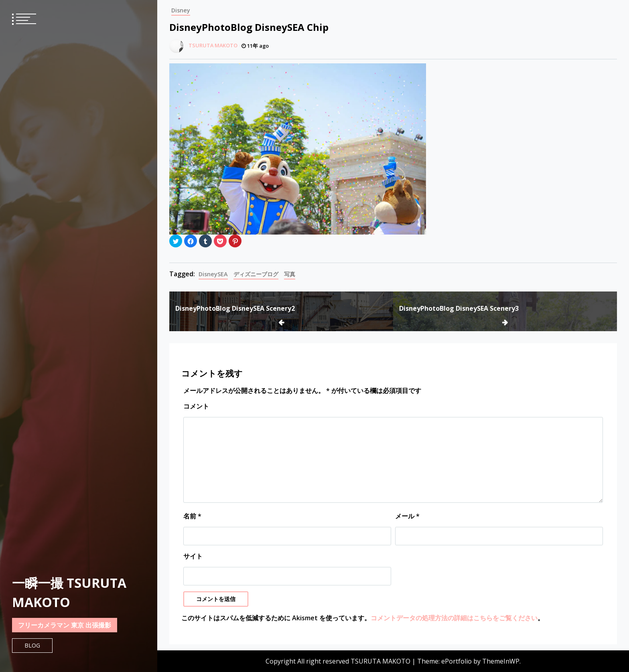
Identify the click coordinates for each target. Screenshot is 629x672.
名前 (192, 516)
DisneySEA (213, 274)
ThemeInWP (501, 661)
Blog (32, 645)
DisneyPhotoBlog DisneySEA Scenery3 (459, 308)
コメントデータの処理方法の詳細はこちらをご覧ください (454, 618)
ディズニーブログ (256, 274)
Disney (181, 10)
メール (407, 516)
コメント (196, 406)
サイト (193, 556)
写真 (290, 274)
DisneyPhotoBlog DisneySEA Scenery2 (235, 308)
